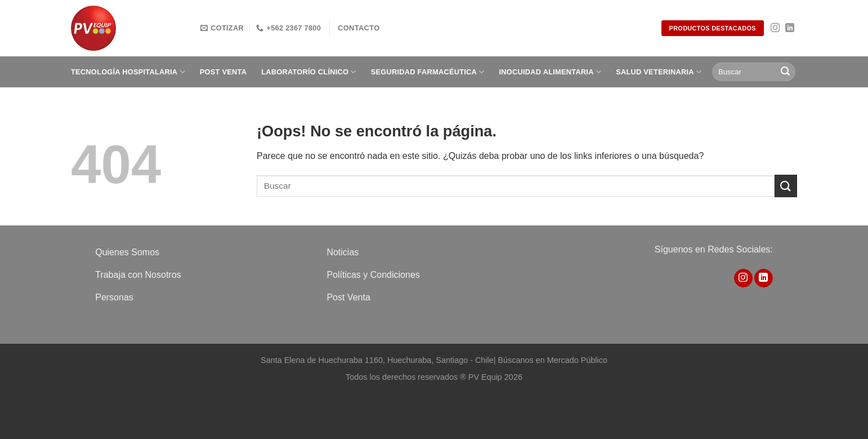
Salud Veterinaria (659, 72)
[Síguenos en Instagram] (775, 28)
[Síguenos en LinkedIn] (790, 28)
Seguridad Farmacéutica (428, 72)
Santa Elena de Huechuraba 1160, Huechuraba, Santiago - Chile (377, 360)
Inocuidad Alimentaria (551, 72)
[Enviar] (785, 72)
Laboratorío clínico (309, 72)
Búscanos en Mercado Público (552, 360)
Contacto (359, 28)
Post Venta (223, 72)
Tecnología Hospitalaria (128, 72)
